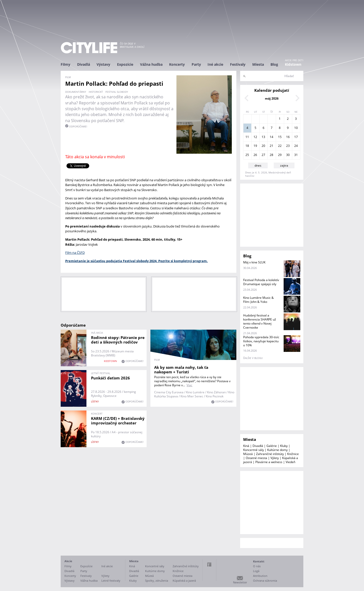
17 (296, 137)
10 (296, 128)
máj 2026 (272, 98)
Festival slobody (117, 92)
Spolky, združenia (157, 581)
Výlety (275, 458)
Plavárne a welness (269, 462)
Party (196, 64)
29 (280, 155)
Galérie (272, 446)
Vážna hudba (151, 64)
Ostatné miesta (256, 458)
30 (288, 155)
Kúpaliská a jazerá (184, 581)
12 (255, 137)
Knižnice (293, 454)
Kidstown (293, 64)
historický (96, 92)
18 (247, 146)
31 (296, 155)
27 (263, 155)
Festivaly (238, 64)
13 (263, 137)
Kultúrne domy (277, 450)
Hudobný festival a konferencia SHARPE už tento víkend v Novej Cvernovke (260, 321)
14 (271, 137)
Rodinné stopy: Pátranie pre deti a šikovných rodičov (118, 340)
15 (280, 137)
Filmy (65, 64)
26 (255, 155)
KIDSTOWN (110, 361)
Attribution (260, 576)
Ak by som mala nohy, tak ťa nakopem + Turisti (181, 370)
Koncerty (177, 64)
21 (271, 146)
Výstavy (103, 64)
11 (247, 137)
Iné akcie (215, 64)
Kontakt (259, 561)
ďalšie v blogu (253, 358)
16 (288, 137)
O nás (257, 566)
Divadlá (84, 64)
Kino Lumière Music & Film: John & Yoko (258, 300)
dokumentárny (76, 92)
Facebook (209, 564)
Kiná (246, 446)
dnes (258, 165)
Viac (189, 385)
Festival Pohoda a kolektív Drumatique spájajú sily (261, 282)
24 (296, 146)
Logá (256, 571)
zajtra (284, 165)
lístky (95, 401)
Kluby (284, 446)
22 (280, 146)
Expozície (125, 64)
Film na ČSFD (75, 253)
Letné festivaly (111, 581)
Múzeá (248, 454)
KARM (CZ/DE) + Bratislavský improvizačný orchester (118, 421)
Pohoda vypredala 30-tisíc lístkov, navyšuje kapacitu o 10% (261, 341)
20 (263, 146)
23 (288, 146)
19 (255, 146)
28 (271, 155)
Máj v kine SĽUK (254, 262)
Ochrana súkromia (265, 581)
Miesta (258, 64)
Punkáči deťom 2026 (110, 378)
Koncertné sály (254, 450)
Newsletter (240, 582)
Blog (274, 64)
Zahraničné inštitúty (270, 454)
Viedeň (290, 462)
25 (247, 155)
